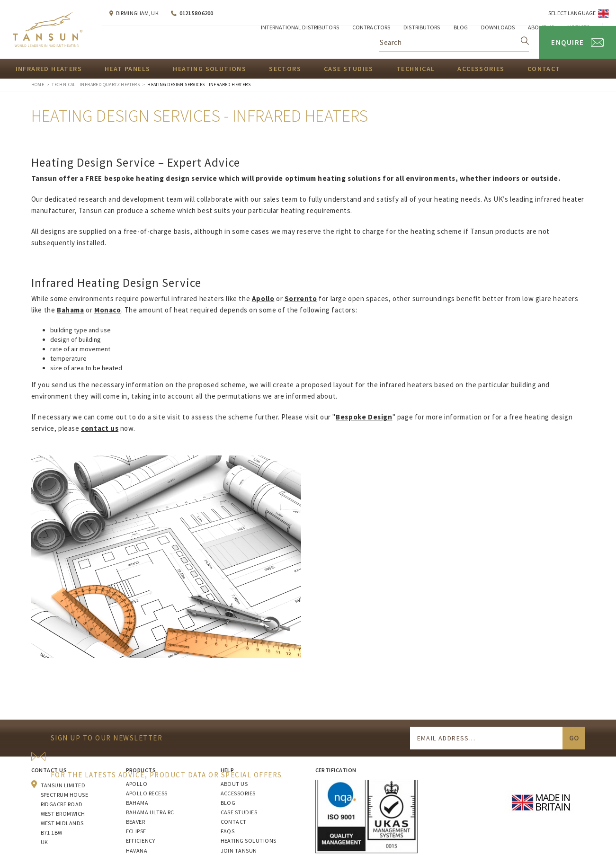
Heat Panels (127, 69)
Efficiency (141, 841)
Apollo (137, 784)
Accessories (481, 69)
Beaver (136, 822)
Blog (228, 803)
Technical (416, 69)
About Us (234, 784)
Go (574, 738)
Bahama (137, 803)
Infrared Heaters (49, 69)
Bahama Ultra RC (150, 812)
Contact (544, 69)
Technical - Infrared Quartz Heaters (96, 85)
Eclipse (136, 831)
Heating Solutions (210, 69)
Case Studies (349, 69)
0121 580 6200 (196, 13)
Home (38, 85)
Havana (137, 851)
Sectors (285, 69)
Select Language (572, 13)
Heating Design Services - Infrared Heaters (199, 85)
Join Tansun (239, 851)
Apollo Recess (147, 793)
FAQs (228, 831)
